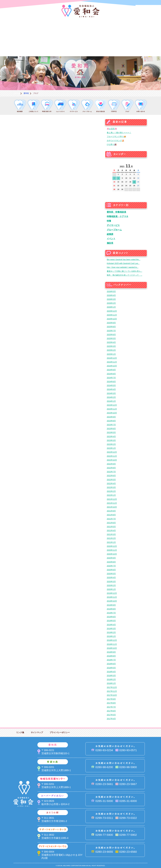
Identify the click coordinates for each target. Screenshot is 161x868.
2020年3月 (111, 582)
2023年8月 (111, 421)
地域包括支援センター (94, 29)
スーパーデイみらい (121, 29)
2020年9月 (111, 558)
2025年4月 (111, 342)
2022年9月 (111, 464)
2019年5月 (111, 621)
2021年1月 (111, 542)
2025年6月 (111, 335)
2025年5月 (111, 338)
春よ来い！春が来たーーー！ (119, 133)
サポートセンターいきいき (13, 47)
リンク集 (20, 732)
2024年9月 (111, 370)
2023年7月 (111, 425)
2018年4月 (111, 672)
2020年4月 (111, 578)
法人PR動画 (148, 9)
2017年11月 (112, 691)
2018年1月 (111, 683)
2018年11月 (112, 644)
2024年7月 (111, 378)
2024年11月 (112, 362)
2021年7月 (111, 519)
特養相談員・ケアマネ (118, 216)
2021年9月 (111, 511)
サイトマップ (37, 732)
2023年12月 (112, 405)
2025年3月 (111, 346)
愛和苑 (40, 29)
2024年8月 (111, 374)
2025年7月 (111, 331)
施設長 (110, 243)
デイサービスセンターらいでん (40, 47)
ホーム (17, 93)
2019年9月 (111, 605)
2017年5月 (111, 715)
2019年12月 (112, 593)
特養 (109, 221)
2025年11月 (112, 315)
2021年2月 (111, 538)
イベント (111, 239)
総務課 (110, 234)
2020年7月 (111, 566)
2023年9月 (111, 417)
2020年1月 (111, 589)
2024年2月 (111, 397)
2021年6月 (111, 523)
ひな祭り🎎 (112, 144)
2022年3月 (111, 487)
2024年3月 (111, 393)
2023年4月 (111, 436)
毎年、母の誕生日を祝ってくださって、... (125, 275)
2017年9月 (111, 699)
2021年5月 (111, 527)
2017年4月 (111, 719)
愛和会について (13, 29)
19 (134, 182)
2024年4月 (111, 389)
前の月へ (115, 165)
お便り (121, 47)
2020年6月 (111, 570)
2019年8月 (111, 609)
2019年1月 (111, 636)
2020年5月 (111, 574)
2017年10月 (112, 695)
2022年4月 (111, 483)
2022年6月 (111, 476)
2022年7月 (111, 472)
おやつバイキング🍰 (115, 140)
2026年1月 (111, 307)
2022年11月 (112, 456)
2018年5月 (111, 668)
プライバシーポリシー (60, 732)
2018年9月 (111, 652)
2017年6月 (111, 711)
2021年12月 (112, 499)
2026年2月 (111, 303)
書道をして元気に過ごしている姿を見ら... (125, 271)
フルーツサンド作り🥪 (116, 136)
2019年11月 (112, 597)
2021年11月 (112, 503)
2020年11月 (112, 550)
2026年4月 (111, 295)
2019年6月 (111, 617)
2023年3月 (111, 440)
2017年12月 (112, 687)
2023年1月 (111, 448)
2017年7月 (111, 707)
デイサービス (113, 225)
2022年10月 (112, 460)
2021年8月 (111, 515)
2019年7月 (111, 613)
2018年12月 (112, 640)
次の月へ (138, 165)
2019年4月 (111, 625)
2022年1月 (111, 495)
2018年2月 (111, 679)
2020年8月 (111, 562)
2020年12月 (112, 546)
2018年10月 (112, 648)
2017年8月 (111, 703)
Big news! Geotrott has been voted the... (124, 259)
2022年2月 (111, 491)
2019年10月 (112, 601)
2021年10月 (112, 507)
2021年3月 (111, 534)
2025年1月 (111, 354)
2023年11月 (112, 409)
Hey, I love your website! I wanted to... (123, 267)
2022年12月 (112, 452)
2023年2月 (111, 444)
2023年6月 (111, 429)
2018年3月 (111, 676)
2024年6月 (111, 382)
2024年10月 (112, 366)
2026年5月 (111, 291)
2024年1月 (111, 401)
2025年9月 (111, 323)
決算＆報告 (94, 47)
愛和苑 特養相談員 (116, 212)
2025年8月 (111, 327)
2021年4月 (111, 530)
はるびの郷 (67, 47)
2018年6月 (111, 664)
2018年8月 (111, 656)
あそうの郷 (148, 29)
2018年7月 (111, 660)
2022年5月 (111, 480)
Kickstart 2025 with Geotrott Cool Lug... (123, 263)
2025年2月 (111, 350)
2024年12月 (112, 358)
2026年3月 (111, 299)
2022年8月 (111, 468)
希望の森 (67, 29)
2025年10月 (112, 319)
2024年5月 (111, 385)
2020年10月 (112, 554)
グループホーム (114, 230)
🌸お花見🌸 (112, 129)
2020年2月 (111, 585)
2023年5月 (111, 432)
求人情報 (148, 47)
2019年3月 (111, 629)
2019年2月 (111, 632)
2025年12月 (112, 311)
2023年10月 (112, 413)
